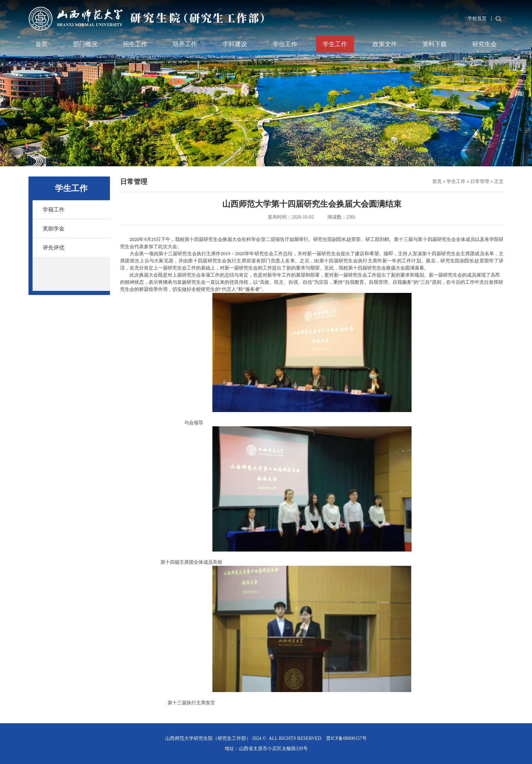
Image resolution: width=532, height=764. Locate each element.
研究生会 (484, 44)
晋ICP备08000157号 (346, 738)
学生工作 (335, 44)
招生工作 (135, 44)
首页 (41, 44)
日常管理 (480, 181)
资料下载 (435, 44)
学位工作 (285, 44)
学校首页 (477, 18)
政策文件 (385, 44)
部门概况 (85, 44)
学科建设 (235, 44)
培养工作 (185, 44)
